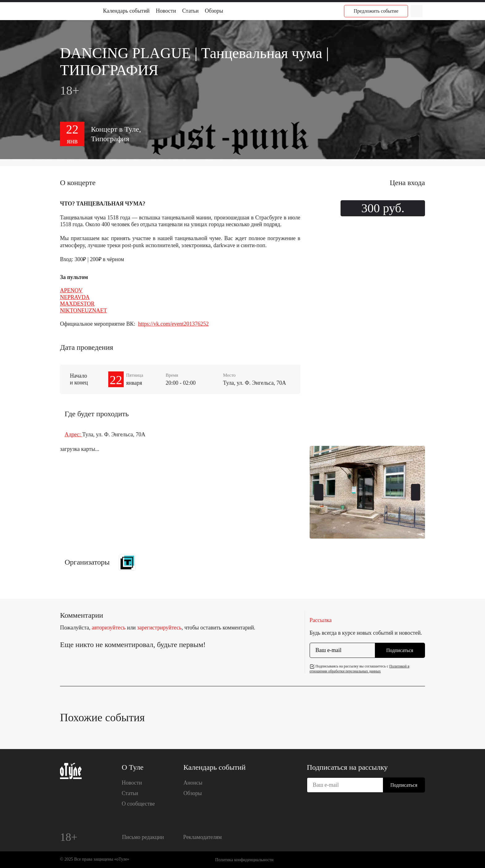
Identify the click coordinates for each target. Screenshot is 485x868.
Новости (166, 11)
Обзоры (214, 11)
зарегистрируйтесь (159, 628)
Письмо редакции (143, 837)
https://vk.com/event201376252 (173, 324)
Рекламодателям (202, 837)
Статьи (190, 11)
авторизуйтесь (109, 628)
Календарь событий (126, 11)
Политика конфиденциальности (245, 860)
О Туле (133, 767)
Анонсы (193, 783)
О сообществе (138, 804)
